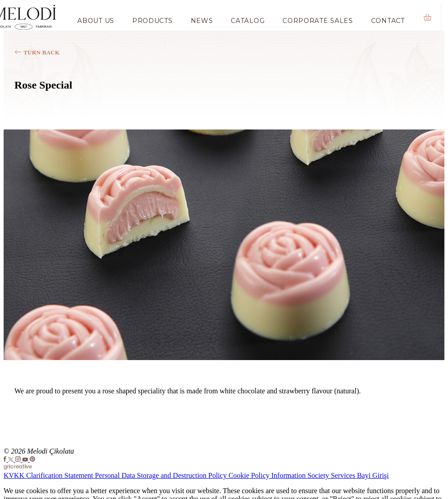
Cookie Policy (250, 475)
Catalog (248, 21)
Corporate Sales (318, 21)
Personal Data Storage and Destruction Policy (162, 475)
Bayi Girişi (373, 475)
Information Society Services (314, 475)
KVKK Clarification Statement (49, 475)
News (202, 21)
